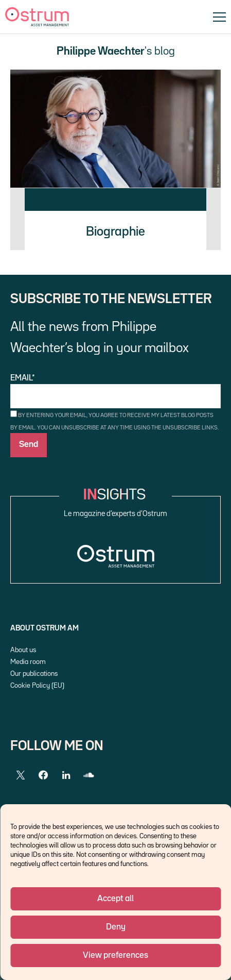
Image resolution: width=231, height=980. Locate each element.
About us (23, 650)
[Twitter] (21, 775)
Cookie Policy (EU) (37, 686)
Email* (115, 392)
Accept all (115, 899)
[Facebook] (43, 775)
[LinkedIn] (66, 775)
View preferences (115, 956)
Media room (28, 662)
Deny (116, 927)
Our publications (34, 674)
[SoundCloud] (88, 775)
